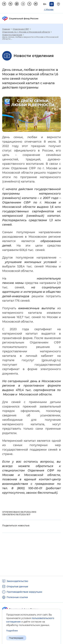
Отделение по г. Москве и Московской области (26, 32)
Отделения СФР (21, 29)
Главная (6, 29)
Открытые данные (17, 586)
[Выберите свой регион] (59, 4)
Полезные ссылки (17, 597)
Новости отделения (12, 35)
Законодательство (17, 581)
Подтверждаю (16, 638)
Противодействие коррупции (24, 592)
